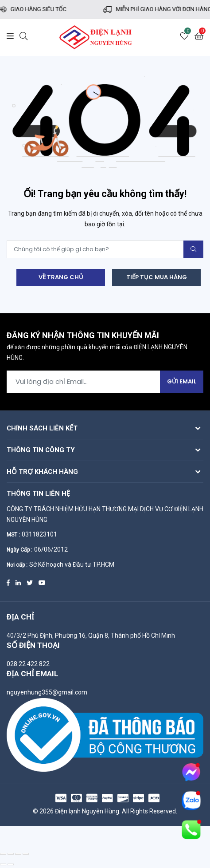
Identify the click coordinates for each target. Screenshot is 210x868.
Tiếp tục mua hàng (157, 277)
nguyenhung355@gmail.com (47, 692)
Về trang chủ (61, 277)
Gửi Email (182, 381)
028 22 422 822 (28, 664)
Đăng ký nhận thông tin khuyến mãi (83, 336)
